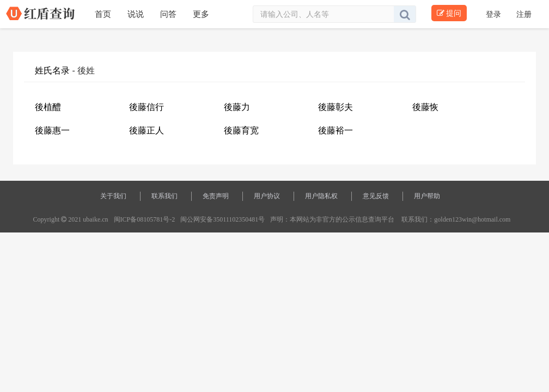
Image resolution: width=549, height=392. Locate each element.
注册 (524, 14)
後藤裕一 (335, 130)
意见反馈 (376, 196)
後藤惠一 (52, 130)
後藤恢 (425, 107)
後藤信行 (147, 107)
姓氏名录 (52, 71)
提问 (449, 13)
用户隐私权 (321, 196)
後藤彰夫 (335, 107)
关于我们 (113, 196)
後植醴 (48, 107)
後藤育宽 (241, 130)
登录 (495, 14)
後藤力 (237, 107)
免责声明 (216, 196)
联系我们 (164, 196)
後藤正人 (147, 130)
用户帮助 (427, 196)
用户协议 (267, 196)
